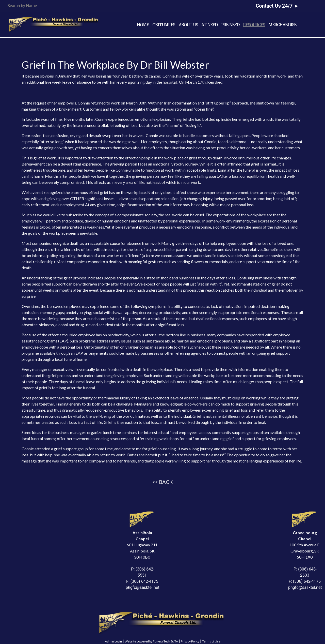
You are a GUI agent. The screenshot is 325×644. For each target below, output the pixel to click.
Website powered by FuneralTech (147, 641)
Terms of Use (211, 641)
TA (176, 641)
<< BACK (163, 482)
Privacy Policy (190, 641)
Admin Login (113, 641)
